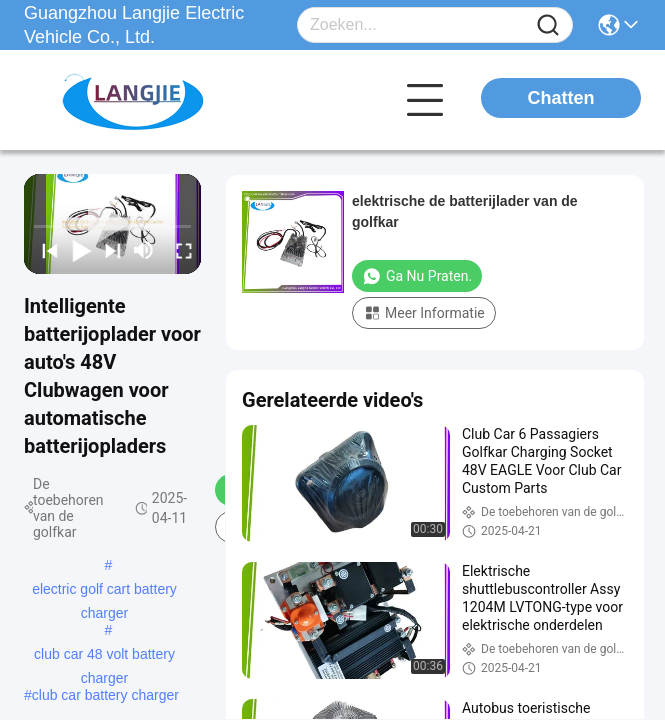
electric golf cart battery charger (104, 591)
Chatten (561, 98)
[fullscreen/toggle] (179, 250)
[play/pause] (76, 250)
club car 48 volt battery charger (104, 656)
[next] (108, 250)
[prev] (45, 250)
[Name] (548, 25)
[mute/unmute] (144, 250)
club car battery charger (105, 695)
